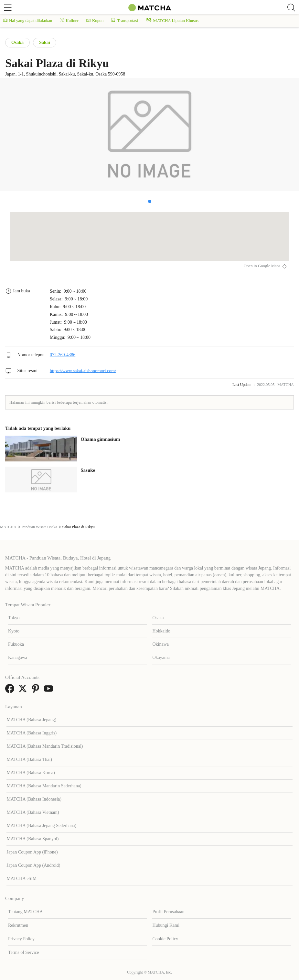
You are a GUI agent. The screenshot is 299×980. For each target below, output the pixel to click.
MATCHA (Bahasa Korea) (31, 773)
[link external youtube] (50, 691)
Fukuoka (16, 644)
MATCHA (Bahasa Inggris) (32, 733)
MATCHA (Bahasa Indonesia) (34, 799)
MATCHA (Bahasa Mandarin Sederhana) (44, 786)
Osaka (17, 42)
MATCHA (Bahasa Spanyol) (32, 839)
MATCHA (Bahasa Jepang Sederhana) (41, 826)
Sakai (44, 42)
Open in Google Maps (262, 266)
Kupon (95, 20)
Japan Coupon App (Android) (33, 865)
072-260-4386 (63, 355)
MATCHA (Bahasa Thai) (29, 759)
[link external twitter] (24, 691)
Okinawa (160, 644)
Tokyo (14, 618)
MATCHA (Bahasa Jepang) (31, 720)
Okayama (161, 657)
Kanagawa (18, 657)
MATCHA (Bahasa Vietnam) (33, 812)
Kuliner (69, 20)
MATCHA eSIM (21, 879)
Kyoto (14, 631)
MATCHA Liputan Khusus (172, 20)
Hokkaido (161, 631)
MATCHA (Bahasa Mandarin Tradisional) (45, 746)
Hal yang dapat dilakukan (28, 20)
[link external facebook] (11, 691)
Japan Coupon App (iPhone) (32, 852)
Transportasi (125, 20)
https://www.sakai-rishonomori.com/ (83, 371)
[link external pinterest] (37, 691)
